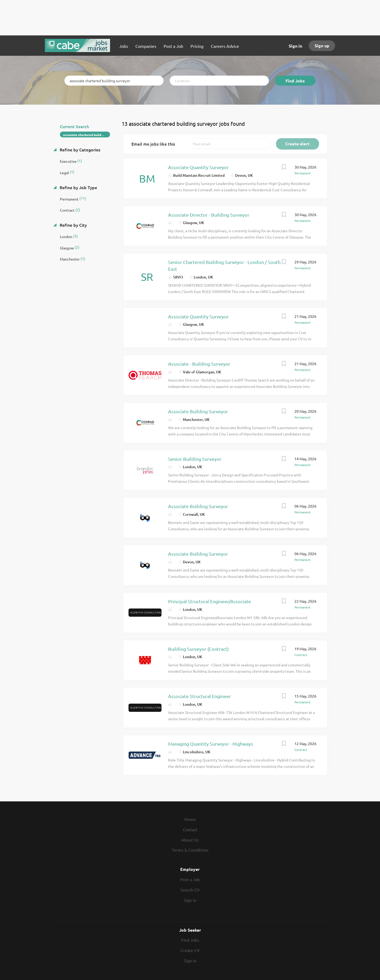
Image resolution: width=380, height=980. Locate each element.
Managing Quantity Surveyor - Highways (211, 744)
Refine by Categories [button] (79, 150)
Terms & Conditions (190, 850)
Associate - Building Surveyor (199, 364)
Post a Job (190, 879)
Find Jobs (295, 81)
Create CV (190, 950)
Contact (190, 829)
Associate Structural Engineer (199, 696)
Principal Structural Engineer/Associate (210, 601)
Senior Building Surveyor (195, 459)
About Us (190, 840)
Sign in (295, 46)
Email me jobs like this (153, 144)
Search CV (190, 890)
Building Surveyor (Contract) (198, 649)
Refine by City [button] (73, 225)
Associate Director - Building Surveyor (209, 215)
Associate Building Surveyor (198, 411)
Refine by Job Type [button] (78, 187)
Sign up (322, 46)
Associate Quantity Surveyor (198, 167)
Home (190, 819)
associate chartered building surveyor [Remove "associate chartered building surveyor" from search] (87, 135)
